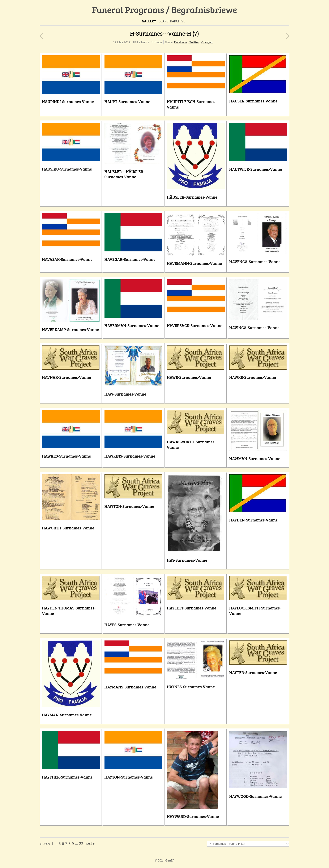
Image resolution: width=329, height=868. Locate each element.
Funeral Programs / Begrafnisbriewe (165, 10)
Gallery (149, 21)
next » (90, 843)
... (56, 843)
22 (81, 843)
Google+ (207, 42)
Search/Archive (172, 21)
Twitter (194, 42)
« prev (45, 843)
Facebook (181, 42)
